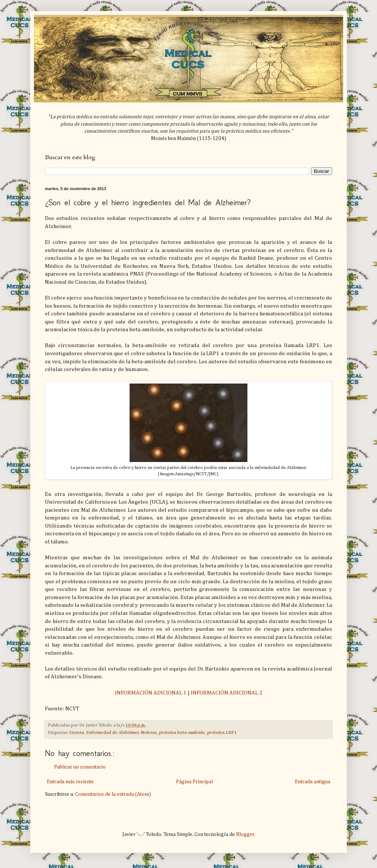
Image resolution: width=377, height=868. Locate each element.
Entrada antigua (313, 782)
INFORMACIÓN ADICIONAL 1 (151, 693)
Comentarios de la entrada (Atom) (113, 794)
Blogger (245, 834)
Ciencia (77, 733)
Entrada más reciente (70, 782)
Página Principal (194, 782)
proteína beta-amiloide (182, 733)
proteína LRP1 (222, 733)
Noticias (149, 733)
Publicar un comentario (80, 767)
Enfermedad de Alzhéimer (112, 733)
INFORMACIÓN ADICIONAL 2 (227, 693)
